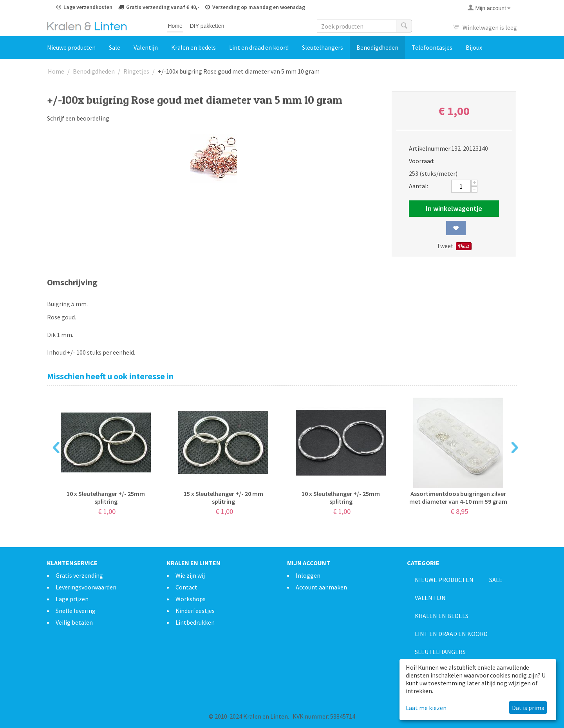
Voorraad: (422, 161)
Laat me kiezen (426, 708)
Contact (186, 587)
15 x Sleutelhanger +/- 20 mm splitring (223, 497)
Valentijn (146, 47)
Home (175, 26)
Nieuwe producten (71, 47)
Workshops (191, 599)
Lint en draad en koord (259, 47)
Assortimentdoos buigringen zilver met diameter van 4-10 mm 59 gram (458, 497)
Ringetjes (136, 71)
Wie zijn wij (190, 575)
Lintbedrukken (195, 622)
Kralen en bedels (193, 47)
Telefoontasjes (432, 47)
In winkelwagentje (454, 208)
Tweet (445, 246)
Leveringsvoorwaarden (86, 587)
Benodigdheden (377, 47)
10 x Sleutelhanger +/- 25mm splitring (106, 497)
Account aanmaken (321, 587)
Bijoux (474, 47)
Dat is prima (528, 708)
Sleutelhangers (323, 47)
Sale (115, 47)
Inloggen (308, 575)
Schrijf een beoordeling (78, 118)
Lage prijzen (72, 599)
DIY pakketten (207, 26)
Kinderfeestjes (195, 611)
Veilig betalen (74, 622)
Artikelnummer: (428, 148)
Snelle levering (76, 611)
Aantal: (418, 186)
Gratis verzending (79, 575)
